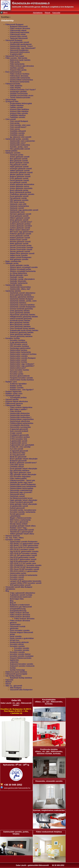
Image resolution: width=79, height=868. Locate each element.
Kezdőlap (5, 17)
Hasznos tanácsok (13, 536)
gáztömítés (14, 628)
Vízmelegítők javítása (18, 398)
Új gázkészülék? (16, 54)
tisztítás (13, 668)
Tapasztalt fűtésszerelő (19, 38)
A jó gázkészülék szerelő (19, 42)
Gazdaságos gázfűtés (18, 92)
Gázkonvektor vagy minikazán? (22, 364)
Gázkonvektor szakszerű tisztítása (23, 354)
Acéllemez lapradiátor (18, 384)
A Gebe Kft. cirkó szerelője (20, 447)
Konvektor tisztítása (18, 340)
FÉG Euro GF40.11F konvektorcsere (24, 548)
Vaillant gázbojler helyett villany (22, 534)
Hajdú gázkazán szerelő (19, 167)
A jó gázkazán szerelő (18, 182)
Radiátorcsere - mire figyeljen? (22, 390)
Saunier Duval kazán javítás (21, 246)
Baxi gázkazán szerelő (19, 159)
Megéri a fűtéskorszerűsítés (21, 518)
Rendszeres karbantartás (20, 82)
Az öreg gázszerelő (17, 455)
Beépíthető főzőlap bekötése (21, 678)
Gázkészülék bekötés (14, 285)
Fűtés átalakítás (16, 86)
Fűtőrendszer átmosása (19, 76)
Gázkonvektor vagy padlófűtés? (22, 366)
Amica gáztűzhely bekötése (21, 295)
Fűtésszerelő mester (18, 34)
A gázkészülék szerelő (18, 441)
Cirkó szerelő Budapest (19, 121)
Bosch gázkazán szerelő (19, 163)
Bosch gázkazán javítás (19, 190)
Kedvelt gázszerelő (17, 508)
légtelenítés (14, 660)
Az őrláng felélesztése (18, 273)
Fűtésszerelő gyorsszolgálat (16, 674)
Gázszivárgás (11, 100)
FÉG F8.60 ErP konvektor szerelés (23, 553)
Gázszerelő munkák (18, 626)
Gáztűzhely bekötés (13, 291)
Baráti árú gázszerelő (18, 457)
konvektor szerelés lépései (20, 654)
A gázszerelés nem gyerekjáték (22, 445)
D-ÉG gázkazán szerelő (19, 178)
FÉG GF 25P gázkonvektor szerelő (23, 555)
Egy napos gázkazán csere (20, 473)
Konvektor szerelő (17, 577)
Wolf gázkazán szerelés (19, 259)
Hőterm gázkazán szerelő (20, 218)
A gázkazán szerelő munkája (21, 595)
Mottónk (9, 682)
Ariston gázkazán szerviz (20, 186)
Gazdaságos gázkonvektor (20, 348)
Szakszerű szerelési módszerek (22, 666)
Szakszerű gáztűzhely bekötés (22, 332)
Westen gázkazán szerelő (20, 175)
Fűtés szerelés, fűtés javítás (16, 58)
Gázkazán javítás (17, 155)
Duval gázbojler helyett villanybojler (24, 469)
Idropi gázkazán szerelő (19, 220)
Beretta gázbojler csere (19, 275)
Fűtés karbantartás (17, 64)
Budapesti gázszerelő (18, 461)
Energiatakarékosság (18, 611)
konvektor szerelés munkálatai (22, 656)
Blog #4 (13, 603)
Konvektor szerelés (13, 540)
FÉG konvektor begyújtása (20, 476)
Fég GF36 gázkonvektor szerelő (22, 561)
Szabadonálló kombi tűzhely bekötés (24, 330)
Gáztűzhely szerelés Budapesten (23, 307)
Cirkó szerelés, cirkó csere (20, 125)
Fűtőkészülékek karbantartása (22, 423)
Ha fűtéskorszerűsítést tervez (21, 498)
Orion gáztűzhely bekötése (20, 326)
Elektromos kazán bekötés (20, 60)
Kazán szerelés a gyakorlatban (22, 638)
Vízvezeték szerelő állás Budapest (19, 587)
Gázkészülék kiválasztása (20, 145)
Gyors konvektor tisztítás (19, 370)
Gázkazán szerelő (17, 208)
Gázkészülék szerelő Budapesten (23, 484)
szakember (14, 662)
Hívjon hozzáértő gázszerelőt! (21, 502)
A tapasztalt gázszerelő (19, 429)
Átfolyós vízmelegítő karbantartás (23, 271)
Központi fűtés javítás (18, 70)
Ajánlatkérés (38, 13)
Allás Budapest (16, 688)
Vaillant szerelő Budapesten (21, 257)
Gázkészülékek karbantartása (21, 80)
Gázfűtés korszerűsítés (19, 94)
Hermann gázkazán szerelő (21, 214)
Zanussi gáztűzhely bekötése (21, 336)
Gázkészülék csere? (18, 143)
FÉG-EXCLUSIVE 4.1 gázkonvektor (24, 571)
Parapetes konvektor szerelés (21, 378)
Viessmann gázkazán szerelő (21, 173)
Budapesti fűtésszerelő (19, 26)
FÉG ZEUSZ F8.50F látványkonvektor (25, 567)
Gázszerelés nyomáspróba (20, 427)
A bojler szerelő (16, 433)
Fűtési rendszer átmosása (20, 28)
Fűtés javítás (15, 62)
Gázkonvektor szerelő (18, 360)
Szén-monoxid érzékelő (19, 431)
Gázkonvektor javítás (18, 573)
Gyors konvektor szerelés (20, 630)
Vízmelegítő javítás (13, 396)
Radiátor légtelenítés (14, 392)
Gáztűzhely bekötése (18, 303)
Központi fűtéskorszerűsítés (21, 658)
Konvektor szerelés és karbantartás (24, 575)
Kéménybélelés (11, 151)
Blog (7, 591)
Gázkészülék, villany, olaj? (20, 289)
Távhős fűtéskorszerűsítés (20, 98)
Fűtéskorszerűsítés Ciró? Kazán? (23, 90)
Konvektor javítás (17, 374)
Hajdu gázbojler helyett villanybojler (24, 500)
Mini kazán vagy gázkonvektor (22, 232)
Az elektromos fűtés (18, 453)
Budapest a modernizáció (20, 605)
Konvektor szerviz (17, 579)
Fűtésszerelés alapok (18, 30)
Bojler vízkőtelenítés (13, 261)
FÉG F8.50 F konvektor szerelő (22, 550)
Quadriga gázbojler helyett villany (23, 526)
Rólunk (47, 13)
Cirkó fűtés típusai (17, 465)
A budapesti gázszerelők (19, 435)
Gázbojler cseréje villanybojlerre (22, 279)
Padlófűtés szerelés (18, 117)
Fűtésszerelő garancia (14, 403)
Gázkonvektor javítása (18, 350)
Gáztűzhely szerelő (17, 496)
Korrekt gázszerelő (17, 514)
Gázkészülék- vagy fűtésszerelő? (23, 48)
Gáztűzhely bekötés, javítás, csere (23, 301)
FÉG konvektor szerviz (19, 344)
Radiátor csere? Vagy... (19, 528)
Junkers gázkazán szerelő (20, 228)
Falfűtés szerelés (16, 107)
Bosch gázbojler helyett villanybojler (24, 459)
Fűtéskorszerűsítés (13, 84)
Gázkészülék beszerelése (20, 415)
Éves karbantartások (13, 72)
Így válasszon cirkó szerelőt (21, 137)
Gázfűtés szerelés (17, 68)
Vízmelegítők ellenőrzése (20, 425)
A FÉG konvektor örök (18, 439)
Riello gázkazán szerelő (19, 244)
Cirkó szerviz (15, 129)
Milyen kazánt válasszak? (20, 230)
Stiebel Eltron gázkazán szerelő (22, 253)
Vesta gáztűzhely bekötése (20, 334)
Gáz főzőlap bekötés (13, 676)
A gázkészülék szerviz (18, 443)
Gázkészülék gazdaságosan (21, 44)
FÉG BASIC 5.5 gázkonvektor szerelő (25, 544)
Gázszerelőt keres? (17, 494)
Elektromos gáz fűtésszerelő (21, 607)
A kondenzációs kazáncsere (21, 597)
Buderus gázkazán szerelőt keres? (23, 463)
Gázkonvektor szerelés (19, 356)
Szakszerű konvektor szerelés (22, 664)
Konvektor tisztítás (13, 338)
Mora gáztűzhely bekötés (20, 323)
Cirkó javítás (15, 123)
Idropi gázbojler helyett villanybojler (23, 504)
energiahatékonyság (18, 609)
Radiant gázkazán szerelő (20, 238)
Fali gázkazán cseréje (18, 198)
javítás (12, 634)
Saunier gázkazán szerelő (20, 251)
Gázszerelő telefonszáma (20, 52)
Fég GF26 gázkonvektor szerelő (22, 557)
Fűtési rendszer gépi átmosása (22, 66)
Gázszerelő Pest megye (15, 56)
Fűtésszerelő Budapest (14, 25)
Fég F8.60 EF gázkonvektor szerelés (24, 551)
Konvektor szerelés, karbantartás (23, 512)
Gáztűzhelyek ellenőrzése (20, 421)
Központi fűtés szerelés (19, 113)
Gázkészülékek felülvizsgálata (22, 488)
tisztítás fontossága (17, 670)
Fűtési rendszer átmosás (19, 613)
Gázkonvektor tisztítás (18, 362)
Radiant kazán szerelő (18, 240)
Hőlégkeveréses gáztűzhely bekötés (24, 317)
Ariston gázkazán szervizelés (21, 188)
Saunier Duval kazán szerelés (21, 248)
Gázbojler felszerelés (18, 281)
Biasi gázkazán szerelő (19, 161)
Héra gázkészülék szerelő (20, 149)
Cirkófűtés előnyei (17, 467)
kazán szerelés (16, 636)
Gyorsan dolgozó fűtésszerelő (21, 632)
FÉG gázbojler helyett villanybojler (23, 475)
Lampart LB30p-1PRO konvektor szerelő (26, 583)
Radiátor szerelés (17, 388)
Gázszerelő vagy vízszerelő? (21, 492)
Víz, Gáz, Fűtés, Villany (15, 538)
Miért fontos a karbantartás (20, 520)
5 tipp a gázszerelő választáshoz (22, 593)
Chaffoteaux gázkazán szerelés (22, 194)
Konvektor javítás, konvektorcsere (23, 510)
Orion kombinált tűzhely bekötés (22, 328)
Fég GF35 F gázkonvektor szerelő (23, 559)
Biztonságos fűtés (17, 599)
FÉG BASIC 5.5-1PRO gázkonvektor (24, 546)
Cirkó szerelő (11, 119)
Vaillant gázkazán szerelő (20, 171)
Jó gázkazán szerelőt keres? (21, 222)
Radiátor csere (11, 382)
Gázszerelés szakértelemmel (21, 490)
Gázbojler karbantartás (19, 283)
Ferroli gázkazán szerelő (19, 180)
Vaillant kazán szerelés (19, 255)
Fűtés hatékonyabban (18, 478)
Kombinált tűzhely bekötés (20, 321)
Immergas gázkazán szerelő (21, 169)
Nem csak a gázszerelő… (20, 522)
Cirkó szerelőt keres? (18, 127)
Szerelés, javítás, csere (19, 147)
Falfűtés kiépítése (17, 105)
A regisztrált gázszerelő (19, 451)
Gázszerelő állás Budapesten (21, 690)
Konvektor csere (16, 372)
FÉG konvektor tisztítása (19, 346)
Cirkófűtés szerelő (17, 135)
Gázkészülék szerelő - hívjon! (21, 46)
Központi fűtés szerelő (18, 36)
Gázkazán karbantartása (19, 206)
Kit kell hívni (14, 640)
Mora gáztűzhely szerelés (20, 325)
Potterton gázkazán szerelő (20, 234)
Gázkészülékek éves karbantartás (23, 486)
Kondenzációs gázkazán (19, 642)
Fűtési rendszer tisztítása (20, 74)
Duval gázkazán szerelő (19, 196)
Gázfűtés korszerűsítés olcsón (22, 96)
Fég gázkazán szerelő (18, 165)
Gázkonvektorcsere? (18, 368)
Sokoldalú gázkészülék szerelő (22, 530)
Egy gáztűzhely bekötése (20, 471)
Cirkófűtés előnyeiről (18, 131)
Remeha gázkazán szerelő (20, 242)
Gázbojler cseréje (17, 277)
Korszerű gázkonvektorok (20, 376)
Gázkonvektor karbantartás (20, 352)
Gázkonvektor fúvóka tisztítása (22, 380)
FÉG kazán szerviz (17, 202)
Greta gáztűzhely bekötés (20, 311)
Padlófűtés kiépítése (18, 115)
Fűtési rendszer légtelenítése (21, 407)
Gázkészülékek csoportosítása (22, 419)
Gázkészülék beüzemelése (20, 287)
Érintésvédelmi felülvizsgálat (21, 103)
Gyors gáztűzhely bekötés (20, 313)
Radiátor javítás (16, 386)
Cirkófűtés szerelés (17, 133)
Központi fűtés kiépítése (19, 111)
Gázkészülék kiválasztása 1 (21, 417)
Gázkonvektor (15, 625)
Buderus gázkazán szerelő (20, 176)
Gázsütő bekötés (12, 400)
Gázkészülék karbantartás (20, 78)
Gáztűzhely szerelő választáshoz (23, 293)
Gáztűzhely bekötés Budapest (22, 299)
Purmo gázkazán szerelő (19, 236)
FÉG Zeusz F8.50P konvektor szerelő (24, 569)
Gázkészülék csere (17, 212)
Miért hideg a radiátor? (19, 409)
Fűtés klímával (15, 411)
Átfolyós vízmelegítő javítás (20, 269)
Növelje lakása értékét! (19, 524)
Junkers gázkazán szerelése (21, 226)
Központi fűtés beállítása (19, 109)
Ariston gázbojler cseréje (19, 265)
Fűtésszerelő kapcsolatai (19, 32)
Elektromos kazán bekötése (16, 672)
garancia (13, 623)
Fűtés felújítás (15, 88)
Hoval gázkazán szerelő (19, 216)
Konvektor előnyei (17, 644)
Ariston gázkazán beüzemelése (22, 184)
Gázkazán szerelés (13, 153)
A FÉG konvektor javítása (20, 437)
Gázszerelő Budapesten (19, 50)
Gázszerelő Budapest (14, 40)
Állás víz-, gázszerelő (14, 686)
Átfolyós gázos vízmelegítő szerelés (24, 267)
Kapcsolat (56, 13)
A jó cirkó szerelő (16, 449)
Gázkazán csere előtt (18, 204)
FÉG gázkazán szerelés (19, 200)
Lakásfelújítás (15, 516)
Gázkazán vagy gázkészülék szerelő (24, 210)
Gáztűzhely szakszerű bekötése (22, 305)
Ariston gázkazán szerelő (20, 157)
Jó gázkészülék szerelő (19, 506)
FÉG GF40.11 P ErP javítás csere (23, 563)
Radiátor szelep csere (14, 394)
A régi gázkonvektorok (18, 342)
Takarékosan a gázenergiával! (22, 532)
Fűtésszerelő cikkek (13, 405)
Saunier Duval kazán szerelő (21, 250)
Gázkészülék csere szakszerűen (22, 141)
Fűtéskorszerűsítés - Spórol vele (22, 480)
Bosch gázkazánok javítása (20, 192)
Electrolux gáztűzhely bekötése (22, 297)
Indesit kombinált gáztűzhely (21, 319)
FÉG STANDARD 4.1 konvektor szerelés (26, 565)
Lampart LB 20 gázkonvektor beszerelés (25, 581)
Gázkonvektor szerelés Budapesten (24, 542)
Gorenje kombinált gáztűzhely (21, 309)
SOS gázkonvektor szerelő (20, 585)
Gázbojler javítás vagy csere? (21, 482)
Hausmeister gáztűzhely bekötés (22, 315)
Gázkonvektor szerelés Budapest (23, 358)
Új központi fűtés (12, 101)
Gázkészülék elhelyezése (20, 413)
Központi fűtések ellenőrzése (17, 401)
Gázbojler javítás (12, 263)
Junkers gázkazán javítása (20, 224)
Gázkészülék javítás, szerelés (17, 139)
